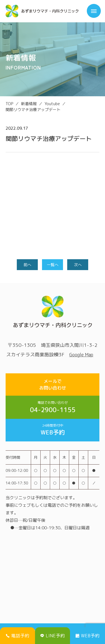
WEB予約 (53, 430)
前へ (27, 265)
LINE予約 (53, 636)
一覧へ (53, 265)
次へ (78, 265)
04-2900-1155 (53, 407)
